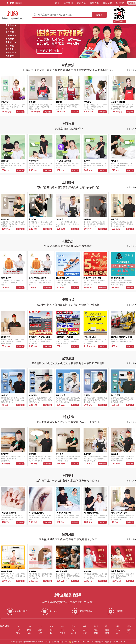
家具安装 (52, 422)
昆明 (96, 633)
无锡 (129, 630)
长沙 (18, 630)
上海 (29, 626)
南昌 (96, 630)
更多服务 (131, 70)
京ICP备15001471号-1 (43, 642)
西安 (51, 630)
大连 (29, 633)
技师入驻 (94, 3)
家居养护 (79, 70)
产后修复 (95, 481)
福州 (74, 630)
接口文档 (108, 3)
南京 (85, 626)
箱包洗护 (76, 246)
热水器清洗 (85, 363)
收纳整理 (90, 70)
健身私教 (84, 481)
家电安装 (42, 422)
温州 (129, 633)
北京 (18, 626)
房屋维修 (42, 187)
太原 (85, 633)
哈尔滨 (74, 633)
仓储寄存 (84, 305)
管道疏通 (63, 187)
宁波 (118, 630)
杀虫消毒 (100, 70)
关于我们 (68, 3)
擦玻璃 (59, 70)
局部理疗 (78, 129)
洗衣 (47, 246)
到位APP (121, 3)
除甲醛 (109, 70)
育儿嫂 (59, 539)
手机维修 (95, 187)
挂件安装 (63, 422)
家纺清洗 (66, 246)
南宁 (118, 633)
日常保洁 (28, 70)
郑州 (40, 630)
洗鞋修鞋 (55, 246)
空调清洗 (37, 363)
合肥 (107, 630)
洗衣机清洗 (62, 363)
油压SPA (68, 129)
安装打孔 (95, 422)
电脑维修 (84, 187)
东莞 (40, 633)
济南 (29, 630)
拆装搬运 (63, 305)
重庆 (107, 626)
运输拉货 (52, 305)
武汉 (129, 626)
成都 (62, 626)
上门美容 (63, 481)
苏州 (118, 626)
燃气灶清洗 (98, 363)
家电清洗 (68, 70)
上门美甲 (42, 481)
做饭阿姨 (79, 539)
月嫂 (52, 539)
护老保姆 (69, 539)
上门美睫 (52, 481)
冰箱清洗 (74, 363)
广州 (40, 626)
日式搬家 (74, 305)
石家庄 (62, 633)
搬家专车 (42, 305)
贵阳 (107, 633)
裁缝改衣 (87, 246)
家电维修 (52, 187)
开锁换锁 (74, 187)
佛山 (51, 633)
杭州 (96, 626)
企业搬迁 (95, 305)
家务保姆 (44, 539)
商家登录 (132, 3)
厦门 (85, 630)
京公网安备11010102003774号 (83, 642)
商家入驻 (81, 3)
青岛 (18, 633)
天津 (74, 626)
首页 (57, 3)
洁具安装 (84, 422)
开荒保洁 (50, 70)
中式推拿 (58, 129)
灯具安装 (74, 422)
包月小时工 (91, 539)
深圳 (51, 626)
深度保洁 (39, 70)
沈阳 (62, 630)
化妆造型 (74, 481)
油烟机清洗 (49, 363)
